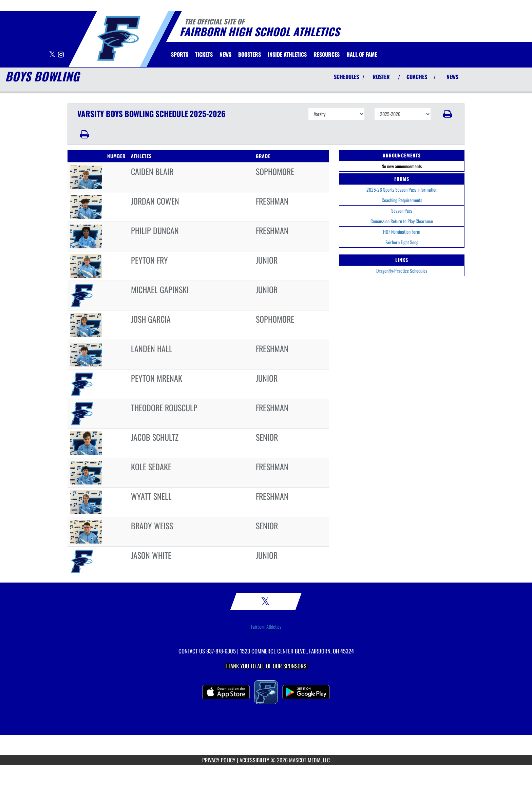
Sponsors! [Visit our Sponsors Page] (295, 666)
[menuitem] (204, 54)
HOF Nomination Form (402, 232)
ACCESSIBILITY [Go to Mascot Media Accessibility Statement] (254, 760)
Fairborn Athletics (266, 627)
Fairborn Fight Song (402, 242)
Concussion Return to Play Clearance (402, 221)
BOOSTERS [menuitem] (250, 54)
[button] (448, 114)
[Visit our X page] (53, 55)
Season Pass (402, 211)
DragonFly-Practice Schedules (402, 271)
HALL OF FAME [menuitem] (362, 54)
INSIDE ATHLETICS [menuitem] (287, 54)
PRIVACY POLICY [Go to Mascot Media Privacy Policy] (219, 760)
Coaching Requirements (402, 200)
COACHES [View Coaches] (417, 77)
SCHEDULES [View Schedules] (346, 77)
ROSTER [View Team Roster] (381, 77)
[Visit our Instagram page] (61, 55)
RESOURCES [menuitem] (327, 54)
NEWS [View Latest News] (452, 77)
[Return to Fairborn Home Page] (119, 38)
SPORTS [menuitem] (180, 54)
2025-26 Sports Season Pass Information (402, 189)
